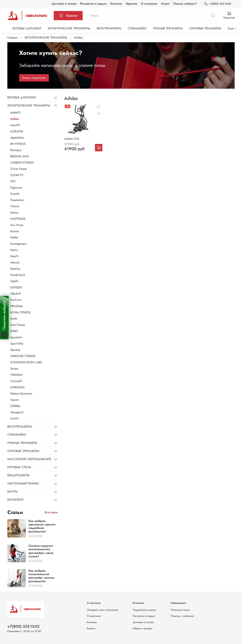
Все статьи (51, 512)
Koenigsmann (18, 244)
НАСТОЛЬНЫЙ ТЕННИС (23, 483)
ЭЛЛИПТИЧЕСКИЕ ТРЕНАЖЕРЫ (69, 28)
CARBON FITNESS (22, 163)
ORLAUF (16, 294)
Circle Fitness (18, 169)
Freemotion (17, 200)
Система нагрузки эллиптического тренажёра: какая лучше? (41, 551)
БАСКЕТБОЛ (16, 500)
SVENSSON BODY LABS (26, 362)
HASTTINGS (18, 219)
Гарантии (132, 4)
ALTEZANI (17, 131)
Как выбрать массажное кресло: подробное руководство (42, 526)
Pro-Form (16, 300)
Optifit (14, 281)
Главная (12, 38)
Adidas (15, 119)
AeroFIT (15, 125)
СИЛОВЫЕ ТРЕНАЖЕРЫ (205, 28)
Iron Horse (17, 225)
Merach (15, 262)
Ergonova (16, 188)
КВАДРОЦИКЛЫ (18, 475)
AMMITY (16, 113)
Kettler (14, 237)
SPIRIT (14, 331)
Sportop (15, 350)
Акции (165, 4)
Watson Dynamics (21, 394)
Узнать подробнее (34, 78)
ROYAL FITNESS (20, 312)
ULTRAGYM (17, 387)
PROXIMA (17, 306)
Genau (14, 212)
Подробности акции (144, 610)
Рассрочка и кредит (93, 4)
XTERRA (15, 406)
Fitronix (15, 206)
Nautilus (15, 269)
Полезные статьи (180, 610)
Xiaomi (15, 400)
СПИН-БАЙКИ (137, 28)
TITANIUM (16, 375)
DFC (13, 181)
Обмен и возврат (143, 628)
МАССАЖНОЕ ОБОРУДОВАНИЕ (29, 459)
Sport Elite (17, 344)
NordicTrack (18, 275)
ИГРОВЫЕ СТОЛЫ (19, 467)
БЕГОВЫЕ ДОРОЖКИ (27, 28)
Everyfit (15, 194)
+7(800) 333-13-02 (218, 4)
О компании (149, 4)
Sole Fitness (18, 325)
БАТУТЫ (12, 492)
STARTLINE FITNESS (23, 356)
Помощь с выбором (182, 616)
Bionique (16, 150)
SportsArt (16, 337)
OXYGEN (16, 287)
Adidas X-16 (72, 139)
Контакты (116, 4)
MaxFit (14, 256)
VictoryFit (16, 381)
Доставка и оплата (64, 4)
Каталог (68, 16)
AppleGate (17, 138)
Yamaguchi (17, 412)
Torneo (14, 369)
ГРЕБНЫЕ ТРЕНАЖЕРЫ (168, 28)
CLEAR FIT (17, 175)
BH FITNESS (18, 144)
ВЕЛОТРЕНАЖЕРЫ (109, 28)
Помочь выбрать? (185, 4)
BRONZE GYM (20, 156)
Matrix (14, 250)
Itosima (15, 231)
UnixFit (14, 418)
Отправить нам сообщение (102, 610)
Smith (14, 319)
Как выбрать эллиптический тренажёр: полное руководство (41, 576)
